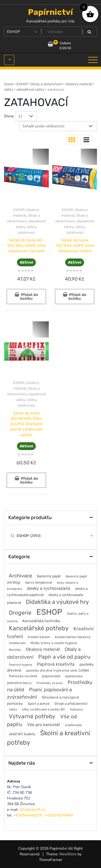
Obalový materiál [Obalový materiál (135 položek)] (43, 649)
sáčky (9, 89)
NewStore (68, 854)
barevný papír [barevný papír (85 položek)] (49, 576)
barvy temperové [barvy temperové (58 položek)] (39, 582)
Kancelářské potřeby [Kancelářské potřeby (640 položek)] (39, 628)
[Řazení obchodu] (58, 126)
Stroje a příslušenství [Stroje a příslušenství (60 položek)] (71, 704)
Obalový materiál (79, 84)
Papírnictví (50, 12)
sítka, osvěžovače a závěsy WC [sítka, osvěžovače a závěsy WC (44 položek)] (43, 709)
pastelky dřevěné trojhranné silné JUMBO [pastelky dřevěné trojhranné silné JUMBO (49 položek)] (58, 670)
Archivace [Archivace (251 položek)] (20, 576)
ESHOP (22, 84)
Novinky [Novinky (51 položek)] (15, 650)
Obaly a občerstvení (47, 84)
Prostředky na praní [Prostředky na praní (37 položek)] (50, 683)
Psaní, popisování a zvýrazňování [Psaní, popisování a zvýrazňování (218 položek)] (39, 693)
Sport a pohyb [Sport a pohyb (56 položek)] (39, 704)
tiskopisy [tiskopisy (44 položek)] (76, 709)
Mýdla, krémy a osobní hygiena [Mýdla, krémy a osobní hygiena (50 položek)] (54, 643)
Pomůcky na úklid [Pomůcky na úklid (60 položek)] (23, 676)
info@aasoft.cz (32, 810)
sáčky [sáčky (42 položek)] (13, 709)
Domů (9, 84)
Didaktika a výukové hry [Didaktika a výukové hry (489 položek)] (57, 602)
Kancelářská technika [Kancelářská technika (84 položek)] (41, 621)
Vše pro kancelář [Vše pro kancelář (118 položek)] (44, 725)
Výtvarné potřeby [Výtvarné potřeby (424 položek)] (32, 716)
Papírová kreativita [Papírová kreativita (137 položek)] (56, 664)
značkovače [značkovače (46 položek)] (73, 725)
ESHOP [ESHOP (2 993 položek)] (49, 612)
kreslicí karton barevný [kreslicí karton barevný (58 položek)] (73, 637)
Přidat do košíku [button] (29, 297)
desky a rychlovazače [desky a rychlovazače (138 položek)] (49, 588)
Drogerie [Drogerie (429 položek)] (20, 613)
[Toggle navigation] (93, 60)
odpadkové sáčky (30, 89)
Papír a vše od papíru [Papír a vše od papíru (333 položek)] (64, 657)
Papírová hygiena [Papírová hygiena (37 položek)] (20, 665)
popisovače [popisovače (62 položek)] (51, 676)
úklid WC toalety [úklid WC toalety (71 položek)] (22, 734)
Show (9, 116)
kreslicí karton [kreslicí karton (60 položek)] (39, 637)
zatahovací (26, 232)
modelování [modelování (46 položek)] (17, 643)
